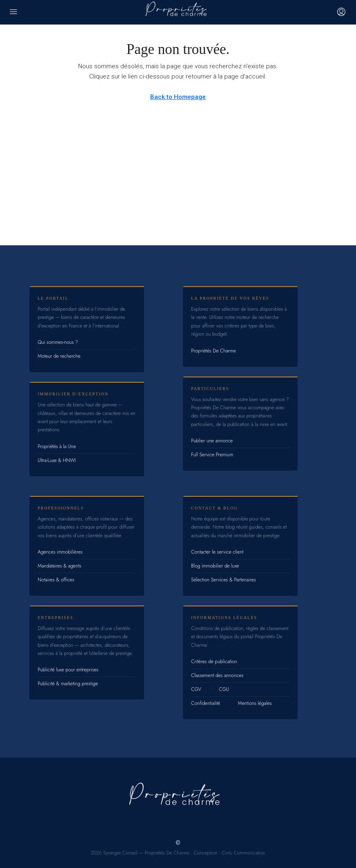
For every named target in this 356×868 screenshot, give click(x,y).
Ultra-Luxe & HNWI (57, 460)
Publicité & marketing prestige (68, 684)
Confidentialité (206, 703)
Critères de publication (214, 662)
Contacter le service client (217, 552)
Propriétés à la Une (57, 446)
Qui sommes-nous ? (58, 342)
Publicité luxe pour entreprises (68, 670)
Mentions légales (255, 703)
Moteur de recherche (59, 356)
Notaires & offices (56, 580)
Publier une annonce (212, 441)
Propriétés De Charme (213, 351)
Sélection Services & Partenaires (223, 580)
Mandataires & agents (60, 566)
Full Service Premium (212, 455)
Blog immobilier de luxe (215, 566)
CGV (196, 689)
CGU (224, 689)
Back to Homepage (178, 97)
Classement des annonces (217, 675)
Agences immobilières (60, 552)
